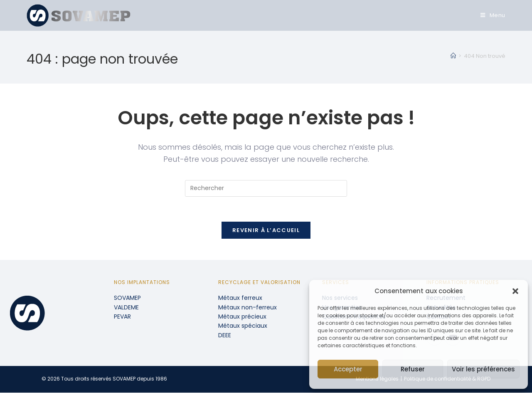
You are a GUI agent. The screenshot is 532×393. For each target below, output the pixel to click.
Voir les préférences (483, 369)
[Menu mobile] (493, 15)
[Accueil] (453, 56)
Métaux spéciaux (243, 326)
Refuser (413, 369)
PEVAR (122, 317)
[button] (515, 291)
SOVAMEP (127, 298)
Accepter (348, 369)
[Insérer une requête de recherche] (266, 188)
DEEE (225, 336)
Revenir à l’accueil (266, 231)
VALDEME (126, 308)
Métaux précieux (242, 317)
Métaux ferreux (240, 298)
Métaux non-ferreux (248, 308)
